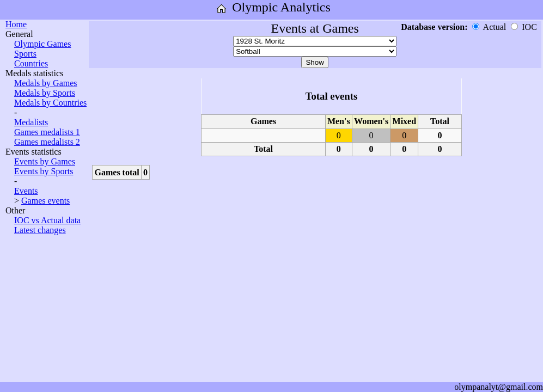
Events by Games (45, 161)
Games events (45, 201)
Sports (25, 54)
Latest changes (40, 230)
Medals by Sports (45, 93)
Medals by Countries (50, 103)
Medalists (31, 122)
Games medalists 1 (47, 132)
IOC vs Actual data (47, 220)
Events (26, 191)
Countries (31, 63)
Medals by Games (46, 83)
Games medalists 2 (47, 142)
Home (16, 24)
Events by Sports (44, 171)
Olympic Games (42, 44)
